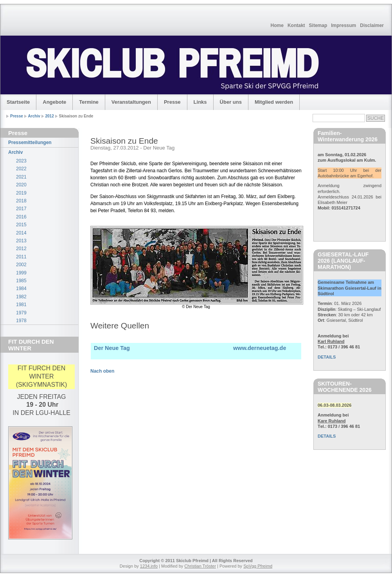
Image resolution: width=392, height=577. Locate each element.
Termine (89, 102)
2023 (21, 161)
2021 (21, 177)
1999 (21, 273)
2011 (21, 257)
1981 (21, 305)
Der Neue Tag (112, 348)
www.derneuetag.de (260, 348)
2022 (21, 169)
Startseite (18, 102)
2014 (21, 233)
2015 (21, 225)
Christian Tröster (200, 566)
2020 (21, 185)
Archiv (34, 116)
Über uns (231, 102)
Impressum (343, 25)
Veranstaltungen (131, 102)
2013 (21, 241)
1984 (21, 288)
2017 (21, 209)
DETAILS (327, 357)
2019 (21, 193)
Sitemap (318, 25)
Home (277, 25)
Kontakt (296, 25)
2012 (50, 116)
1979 (21, 313)
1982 (21, 297)
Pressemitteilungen (30, 142)
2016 (21, 217)
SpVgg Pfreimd (258, 566)
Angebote (54, 102)
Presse (172, 102)
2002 (21, 265)
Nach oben (102, 371)
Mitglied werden (274, 102)
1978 (21, 321)
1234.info (149, 566)
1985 (21, 281)
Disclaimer (372, 25)
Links (200, 102)
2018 (21, 201)
